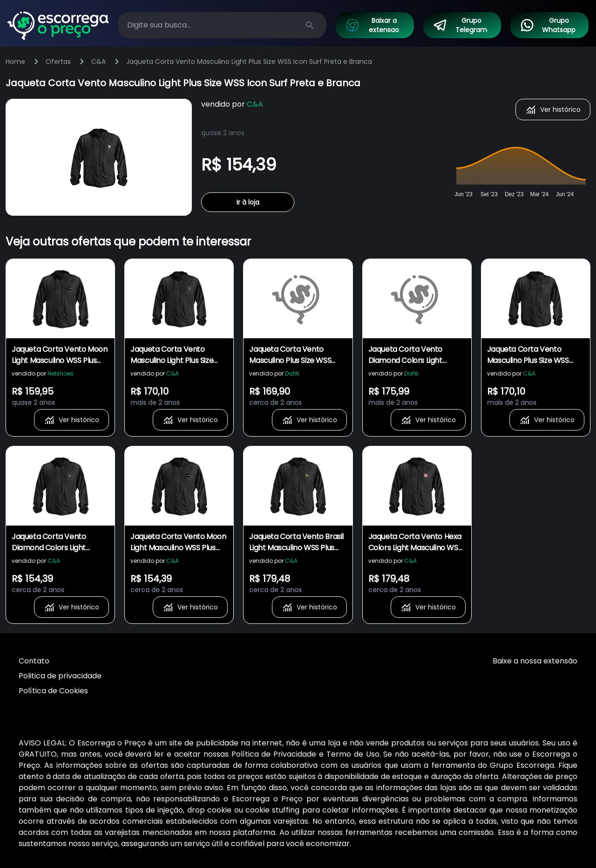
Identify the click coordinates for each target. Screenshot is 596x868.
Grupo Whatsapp (548, 25)
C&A (98, 62)
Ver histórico (553, 109)
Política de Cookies (53, 691)
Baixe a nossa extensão (535, 661)
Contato (34, 661)
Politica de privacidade (60, 676)
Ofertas (58, 62)
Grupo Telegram (460, 25)
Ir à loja (248, 202)
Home (15, 62)
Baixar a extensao (372, 25)
